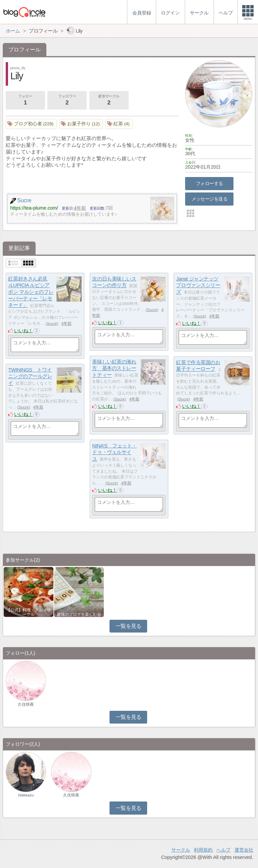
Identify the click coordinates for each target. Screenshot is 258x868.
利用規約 (203, 850)
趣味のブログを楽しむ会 (79, 614)
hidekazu (26, 795)
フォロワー (67, 100)
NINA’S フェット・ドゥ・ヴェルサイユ (114, 452)
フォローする (209, 183)
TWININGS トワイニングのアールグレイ (30, 376)
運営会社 (244, 850)
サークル (181, 850)
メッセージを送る (209, 199)
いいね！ (24, 331)
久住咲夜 (26, 704)
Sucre (52, 323)
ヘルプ (223, 850)
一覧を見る (128, 626)
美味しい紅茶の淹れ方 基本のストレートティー (114, 368)
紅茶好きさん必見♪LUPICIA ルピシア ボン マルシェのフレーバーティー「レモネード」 (31, 292)
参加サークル (109, 100)
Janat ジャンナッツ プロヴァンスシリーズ (198, 285)
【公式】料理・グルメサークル (29, 612)
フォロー (25, 100)
